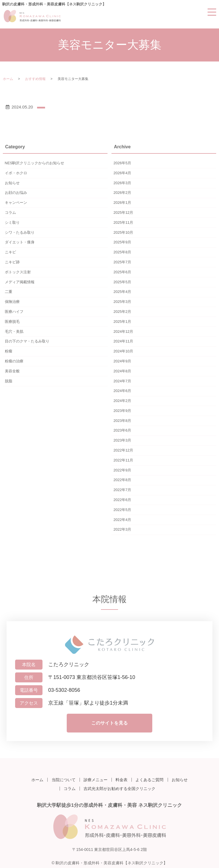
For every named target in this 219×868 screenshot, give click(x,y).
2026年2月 (122, 193)
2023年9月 (122, 411)
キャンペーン (16, 203)
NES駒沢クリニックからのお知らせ (35, 163)
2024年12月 (123, 332)
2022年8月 (122, 480)
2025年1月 (122, 322)
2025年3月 (122, 302)
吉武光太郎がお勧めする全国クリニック (119, 787)
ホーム (8, 79)
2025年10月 (123, 232)
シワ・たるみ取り (20, 232)
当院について (64, 779)
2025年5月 (122, 282)
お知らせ (12, 183)
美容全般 (12, 371)
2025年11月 (123, 222)
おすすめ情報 (35, 79)
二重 (9, 292)
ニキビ (10, 252)
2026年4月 (122, 173)
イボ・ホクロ (16, 173)
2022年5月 (122, 510)
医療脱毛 (12, 322)
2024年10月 (123, 351)
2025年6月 (122, 272)
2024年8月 (122, 371)
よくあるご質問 (149, 779)
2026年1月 (122, 203)
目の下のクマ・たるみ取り (27, 341)
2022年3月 (122, 529)
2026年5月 (122, 163)
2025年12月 (123, 213)
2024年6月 (122, 391)
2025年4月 (122, 292)
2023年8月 (122, 421)
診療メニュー (96, 779)
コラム (10, 213)
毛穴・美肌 (14, 332)
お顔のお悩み (16, 193)
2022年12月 (123, 450)
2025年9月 (122, 242)
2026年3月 (122, 183)
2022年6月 (122, 500)
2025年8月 (122, 252)
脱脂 (9, 381)
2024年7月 (122, 381)
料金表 (121, 779)
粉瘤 (9, 351)
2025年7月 (122, 262)
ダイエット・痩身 (20, 242)
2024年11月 (123, 341)
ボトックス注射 (18, 272)
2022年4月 (122, 520)
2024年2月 (122, 401)
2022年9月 (122, 470)
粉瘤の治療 (14, 361)
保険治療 (12, 302)
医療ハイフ (14, 312)
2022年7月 (122, 490)
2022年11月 (123, 460)
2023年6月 (122, 430)
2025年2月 (122, 312)
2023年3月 (122, 440)
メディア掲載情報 (20, 282)
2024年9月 (122, 361)
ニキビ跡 (12, 262)
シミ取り (12, 222)
